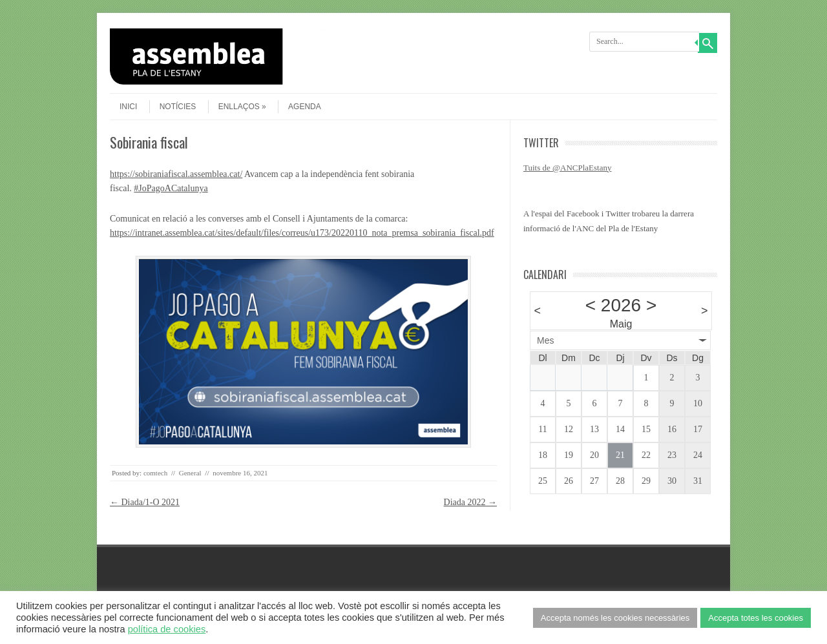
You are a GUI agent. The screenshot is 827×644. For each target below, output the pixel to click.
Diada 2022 (470, 502)
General (190, 473)
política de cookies (167, 629)
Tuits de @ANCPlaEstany (567, 168)
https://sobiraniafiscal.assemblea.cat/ (176, 174)
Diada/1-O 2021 (145, 502)
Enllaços (242, 107)
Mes (545, 340)
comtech (155, 473)
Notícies (178, 107)
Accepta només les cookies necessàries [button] (615, 618)
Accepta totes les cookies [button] (756, 618)
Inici (128, 107)
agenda (305, 107)
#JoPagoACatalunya (171, 188)
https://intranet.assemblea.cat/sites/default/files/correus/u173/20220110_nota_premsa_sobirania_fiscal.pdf (302, 233)
